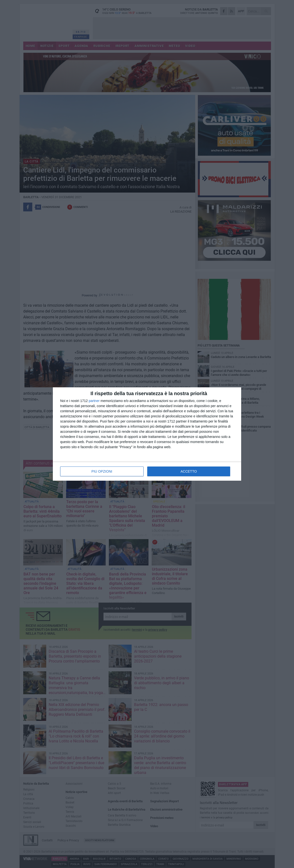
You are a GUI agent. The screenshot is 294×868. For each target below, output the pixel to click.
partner (94, 401)
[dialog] (147, 434)
